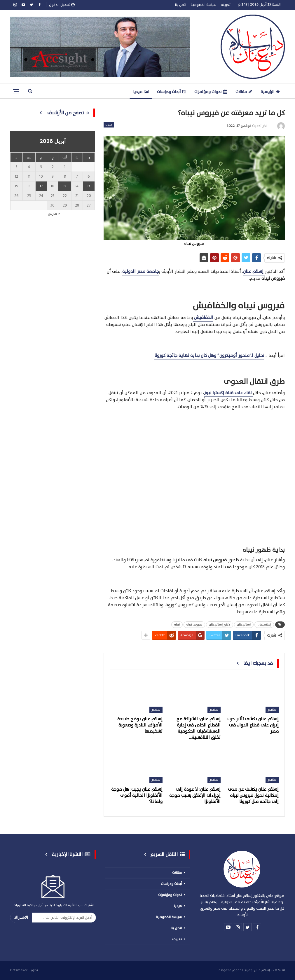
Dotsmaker (19, 970)
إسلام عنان (264, 624)
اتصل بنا (181, 5)
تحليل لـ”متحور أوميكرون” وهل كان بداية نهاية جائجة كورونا (209, 356)
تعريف (226, 5)
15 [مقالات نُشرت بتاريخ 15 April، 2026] (65, 186)
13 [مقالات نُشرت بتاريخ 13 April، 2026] (89, 186)
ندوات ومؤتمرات (211, 92)
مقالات (244, 92)
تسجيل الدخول (62, 5)
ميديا (141, 92)
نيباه (177, 624)
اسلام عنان (244, 624)
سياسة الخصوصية (204, 5)
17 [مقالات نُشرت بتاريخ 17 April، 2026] (41, 186)
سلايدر (272, 710)
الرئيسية (270, 92)
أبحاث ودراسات (171, 92)
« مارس (54, 214)
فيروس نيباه (194, 624)
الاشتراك (21, 917)
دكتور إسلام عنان (220, 624)
